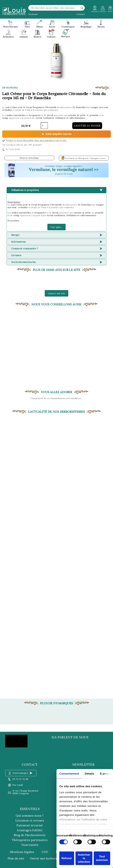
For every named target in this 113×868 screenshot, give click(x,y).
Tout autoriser (102, 858)
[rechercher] (82, 8)
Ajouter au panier (87, 126)
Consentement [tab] (69, 774)
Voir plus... (56, 227)
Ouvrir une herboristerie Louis (52, 858)
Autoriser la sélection (84, 858)
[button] (56, 170)
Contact (81, 14)
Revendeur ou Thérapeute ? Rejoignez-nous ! (84, 158)
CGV (45, 852)
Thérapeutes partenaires (30, 840)
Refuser (67, 858)
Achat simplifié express (56, 134)
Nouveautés (30, 845)
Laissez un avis (57, 293)
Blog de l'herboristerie (30, 835)
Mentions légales (22, 852)
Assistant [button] (33, 14)
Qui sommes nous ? (30, 816)
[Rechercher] (56, 8)
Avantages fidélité (30, 830)
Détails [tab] (89, 774)
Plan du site (16, 858)
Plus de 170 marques (57, 703)
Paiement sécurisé (30, 825)
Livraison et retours (30, 820)
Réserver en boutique (29, 158)
